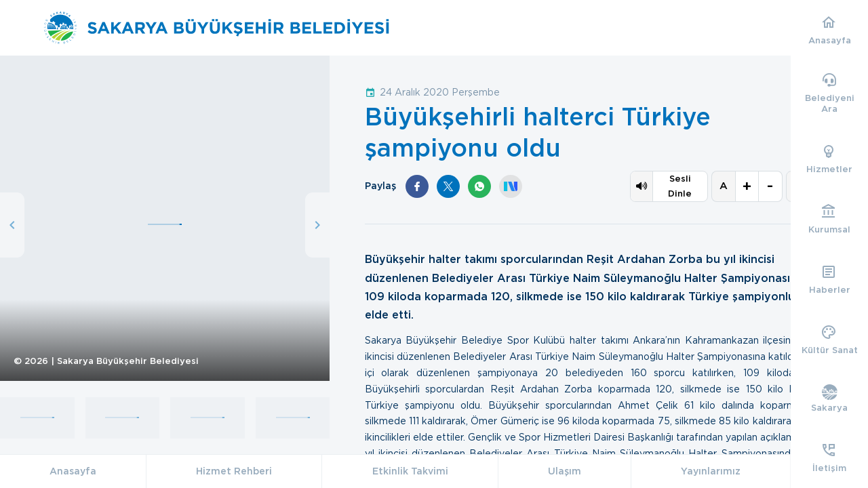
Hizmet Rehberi (234, 471)
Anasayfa (73, 471)
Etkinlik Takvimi (410, 471)
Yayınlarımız (711, 471)
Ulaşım (565, 471)
